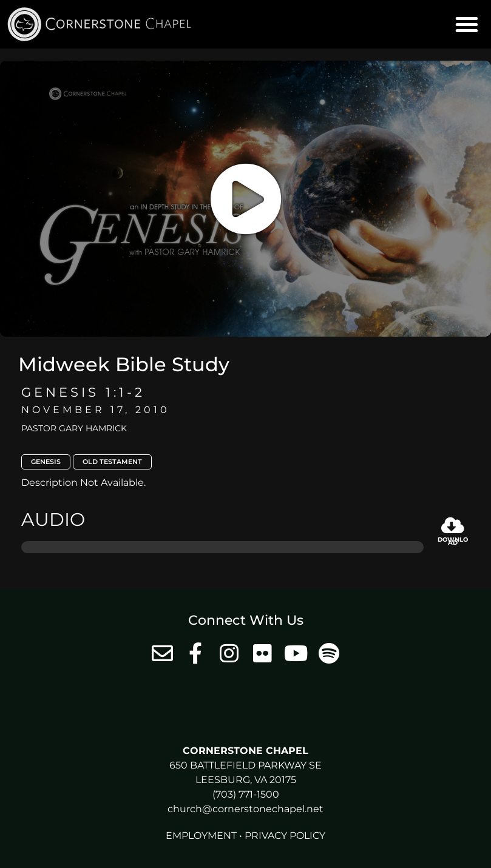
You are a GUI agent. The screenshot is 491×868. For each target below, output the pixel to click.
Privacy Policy (285, 836)
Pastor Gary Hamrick (74, 428)
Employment (201, 836)
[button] (467, 24)
